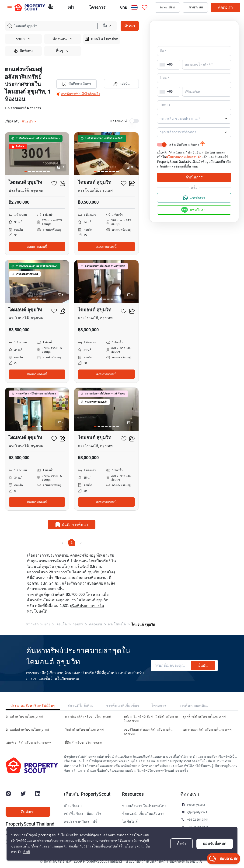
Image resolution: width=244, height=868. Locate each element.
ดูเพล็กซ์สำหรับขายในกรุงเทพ (204, 716)
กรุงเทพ (78, 624)
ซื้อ (51, 7)
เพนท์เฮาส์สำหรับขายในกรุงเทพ (28, 743)
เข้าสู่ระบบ (195, 7)
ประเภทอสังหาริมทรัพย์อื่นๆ (33, 706)
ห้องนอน (63, 39)
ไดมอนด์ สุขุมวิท (143, 624)
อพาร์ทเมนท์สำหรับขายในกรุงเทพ (207, 730)
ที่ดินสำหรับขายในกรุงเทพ (84, 743)
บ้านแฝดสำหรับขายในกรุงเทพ (27, 730)
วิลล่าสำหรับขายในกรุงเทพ (84, 730)
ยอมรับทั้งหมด (215, 844)
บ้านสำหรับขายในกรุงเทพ (24, 716)
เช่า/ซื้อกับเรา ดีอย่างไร (83, 814)
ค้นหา (130, 26)
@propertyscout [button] (197, 812)
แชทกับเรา (194, 198)
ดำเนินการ (194, 177)
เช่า (71, 7)
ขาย (124, 7)
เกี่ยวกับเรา (73, 806)
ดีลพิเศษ (23, 51)
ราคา (23, 39)
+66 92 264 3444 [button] (198, 820)
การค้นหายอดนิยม (194, 706)
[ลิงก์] (26, 852)
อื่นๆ (63, 51)
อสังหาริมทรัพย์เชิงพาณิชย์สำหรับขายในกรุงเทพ (151, 719)
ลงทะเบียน (167, 7)
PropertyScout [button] (196, 805)
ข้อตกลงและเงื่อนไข (186, 861)
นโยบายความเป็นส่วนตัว (184, 157)
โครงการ (159, 706)
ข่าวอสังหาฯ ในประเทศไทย (144, 806)
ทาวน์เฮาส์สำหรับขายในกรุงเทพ (88, 716)
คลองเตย (96, 624)
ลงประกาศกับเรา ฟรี (80, 822)
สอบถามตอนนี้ (37, 247)
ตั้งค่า (181, 844)
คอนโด (62, 624)
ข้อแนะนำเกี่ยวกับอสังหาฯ (143, 814)
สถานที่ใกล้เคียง (80, 706)
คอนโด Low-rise (102, 39)
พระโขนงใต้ (117, 624)
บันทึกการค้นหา (76, 84)
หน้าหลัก (32, 624)
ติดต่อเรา (225, 7)
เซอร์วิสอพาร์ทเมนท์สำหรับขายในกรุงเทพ (148, 732)
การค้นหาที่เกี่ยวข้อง (122, 706)
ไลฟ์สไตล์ (130, 822)
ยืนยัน (203, 665)
